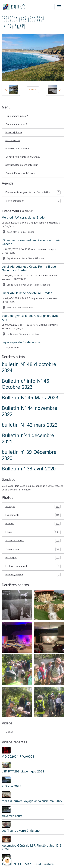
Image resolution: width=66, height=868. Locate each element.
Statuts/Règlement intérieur (22, 165)
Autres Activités (33, 541)
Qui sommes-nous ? (17, 116)
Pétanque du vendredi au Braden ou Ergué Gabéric (31, 242)
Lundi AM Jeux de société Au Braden (27, 293)
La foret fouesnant (33, 566)
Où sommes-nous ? (16, 124)
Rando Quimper (33, 575)
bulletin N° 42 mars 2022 (30, 425)
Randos (33, 524)
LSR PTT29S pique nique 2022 (23, 772)
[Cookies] (7, 861)
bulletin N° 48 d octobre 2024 (29, 368)
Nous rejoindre (14, 132)
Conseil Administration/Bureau (23, 157)
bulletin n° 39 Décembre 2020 (29, 455)
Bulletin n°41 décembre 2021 (28, 439)
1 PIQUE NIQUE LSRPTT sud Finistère (28, 864)
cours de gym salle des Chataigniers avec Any (30, 318)
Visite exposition (33, 201)
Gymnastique (33, 549)
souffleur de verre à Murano (21, 831)
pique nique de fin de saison (21, 342)
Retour (33, 90)
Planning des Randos (17, 149)
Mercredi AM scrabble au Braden (24, 218)
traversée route (12, 816)
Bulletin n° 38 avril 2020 (29, 469)
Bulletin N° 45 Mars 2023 (30, 398)
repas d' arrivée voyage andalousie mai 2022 (32, 801)
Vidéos (9, 732)
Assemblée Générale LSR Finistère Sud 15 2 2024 (32, 848)
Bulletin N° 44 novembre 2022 (29, 411)
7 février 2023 (12, 786)
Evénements (33, 515)
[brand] (14, 7)
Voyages (33, 507)
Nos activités (13, 141)
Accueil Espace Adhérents (20, 173)
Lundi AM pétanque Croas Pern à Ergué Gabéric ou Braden (29, 269)
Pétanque (33, 558)
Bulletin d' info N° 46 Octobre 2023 (25, 384)
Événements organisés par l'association (33, 192)
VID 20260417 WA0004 (18, 757)
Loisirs (33, 532)
